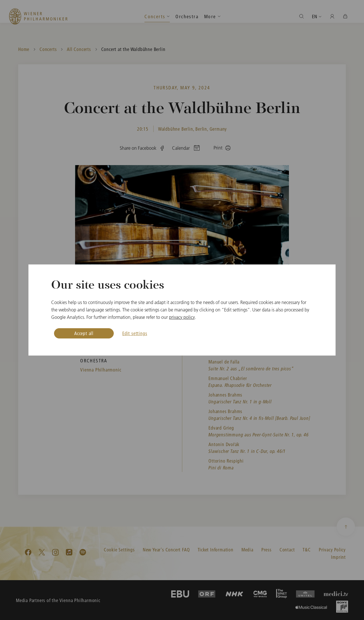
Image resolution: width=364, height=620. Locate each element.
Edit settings (135, 333)
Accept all (84, 333)
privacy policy (182, 317)
